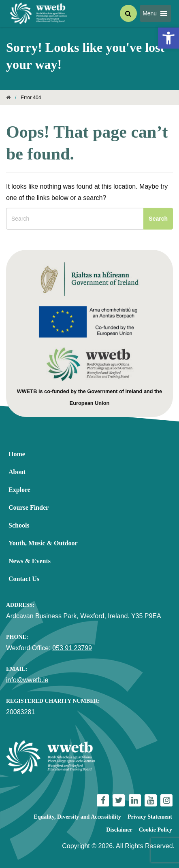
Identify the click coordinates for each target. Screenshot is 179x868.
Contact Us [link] (24, 579)
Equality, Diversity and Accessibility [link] (77, 817)
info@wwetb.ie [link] (27, 680)
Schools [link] (19, 525)
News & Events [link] (30, 561)
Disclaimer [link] (119, 830)
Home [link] (17, 454)
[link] (168, 38)
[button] (150, 13)
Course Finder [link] (29, 507)
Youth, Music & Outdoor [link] (43, 543)
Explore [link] (19, 490)
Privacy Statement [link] (150, 817)
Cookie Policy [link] (156, 830)
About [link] (17, 472)
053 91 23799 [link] (72, 648)
